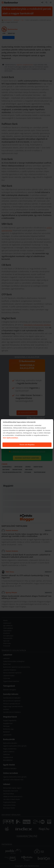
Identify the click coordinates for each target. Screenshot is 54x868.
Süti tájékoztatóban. (11, 438)
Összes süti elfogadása (27, 445)
